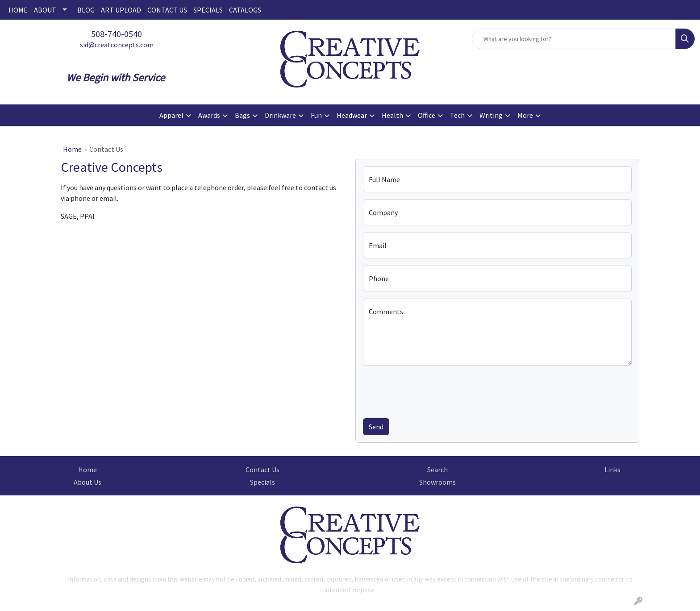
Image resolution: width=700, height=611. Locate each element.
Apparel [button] (171, 115)
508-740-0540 (117, 34)
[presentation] (431, 390)
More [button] (525, 115)
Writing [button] (491, 115)
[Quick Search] (574, 39)
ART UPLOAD (121, 10)
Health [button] (392, 115)
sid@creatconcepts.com (117, 45)
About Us (87, 482)
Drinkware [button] (280, 115)
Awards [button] (209, 115)
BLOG (86, 10)
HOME (18, 10)
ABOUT (45, 10)
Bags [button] (242, 115)
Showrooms (437, 482)
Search (437, 470)
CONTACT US (167, 10)
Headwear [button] (352, 115)
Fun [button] (316, 115)
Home (72, 149)
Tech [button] (457, 115)
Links (612, 470)
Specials (262, 482)
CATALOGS (245, 10)
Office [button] (427, 115)
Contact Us (262, 470)
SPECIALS (208, 10)
